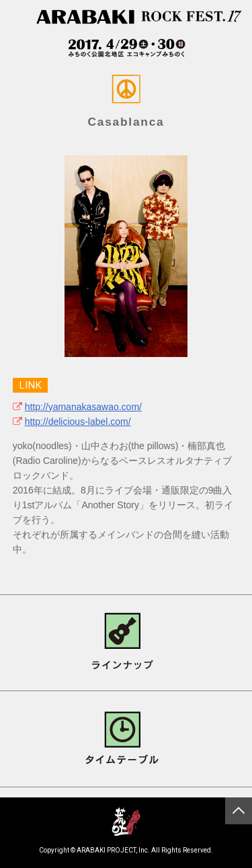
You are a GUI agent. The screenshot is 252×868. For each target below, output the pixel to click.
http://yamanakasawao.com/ (83, 407)
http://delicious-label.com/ (78, 422)
